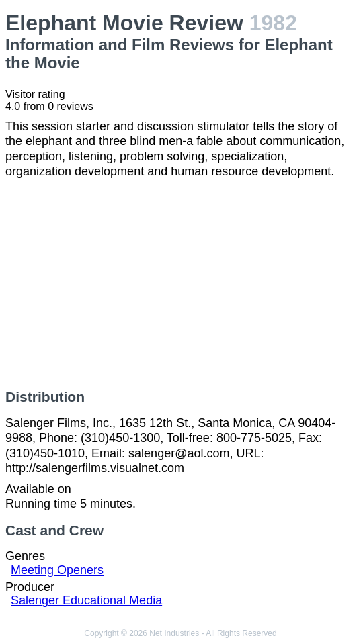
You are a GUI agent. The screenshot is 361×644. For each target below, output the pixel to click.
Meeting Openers (57, 570)
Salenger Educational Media (86, 600)
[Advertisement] (180, 284)
